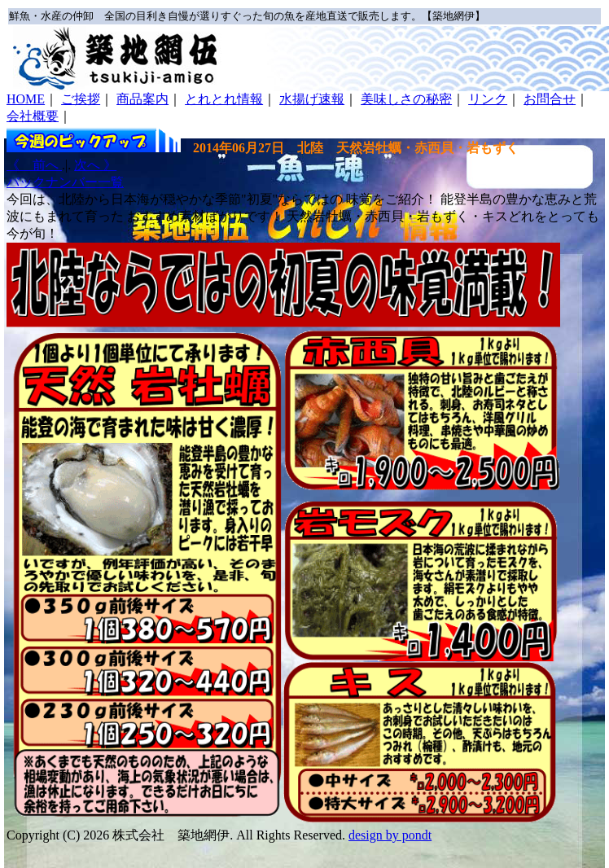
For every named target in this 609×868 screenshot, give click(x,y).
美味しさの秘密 (406, 99)
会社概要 (33, 116)
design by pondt (390, 835)
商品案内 (142, 99)
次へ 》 (95, 165)
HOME (26, 99)
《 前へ (34, 165)
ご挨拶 (81, 99)
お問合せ (550, 99)
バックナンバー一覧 (65, 182)
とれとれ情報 (224, 99)
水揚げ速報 (312, 99)
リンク (488, 99)
